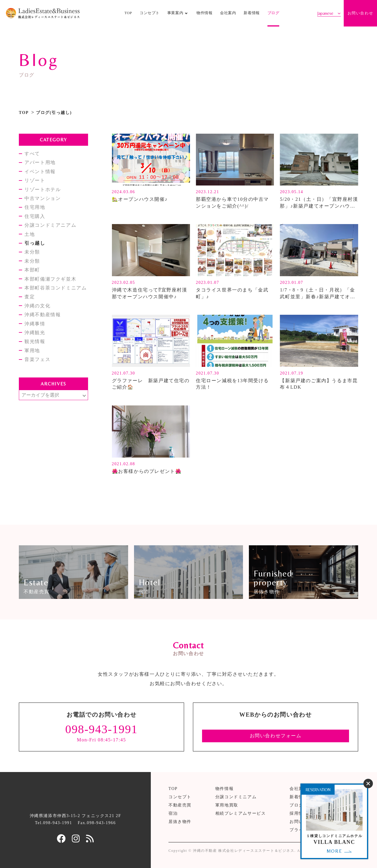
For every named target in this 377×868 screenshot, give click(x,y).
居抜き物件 (180, 822)
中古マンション (43, 198)
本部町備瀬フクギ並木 (50, 279)
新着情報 (252, 13)
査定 (30, 297)
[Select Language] (329, 13)
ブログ (273, 13)
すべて (32, 154)
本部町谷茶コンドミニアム (56, 288)
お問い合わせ (361, 13)
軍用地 (32, 351)
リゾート (35, 180)
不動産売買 (180, 805)
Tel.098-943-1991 (54, 823)
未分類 (32, 252)
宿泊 (173, 813)
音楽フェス (37, 359)
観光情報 (35, 341)
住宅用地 (35, 207)
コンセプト (150, 13)
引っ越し (35, 243)
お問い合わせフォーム (276, 736)
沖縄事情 (35, 324)
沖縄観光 (35, 333)
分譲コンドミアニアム (50, 225)
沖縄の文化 (37, 306)
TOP (128, 13)
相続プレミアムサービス (241, 813)
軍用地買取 (227, 805)
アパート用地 (40, 162)
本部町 (32, 270)
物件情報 (205, 13)
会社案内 (228, 13)
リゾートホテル (43, 189)
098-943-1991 (102, 729)
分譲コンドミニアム (236, 797)
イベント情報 (40, 172)
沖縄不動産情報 (43, 315)
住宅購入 (35, 216)
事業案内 (175, 13)
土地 (30, 234)
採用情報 (299, 813)
